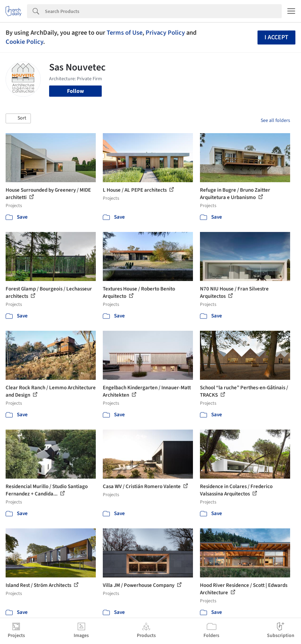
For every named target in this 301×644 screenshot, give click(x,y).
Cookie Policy (24, 42)
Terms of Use (125, 33)
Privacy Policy (165, 33)
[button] (18, 118)
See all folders (275, 121)
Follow (75, 91)
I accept (276, 37)
